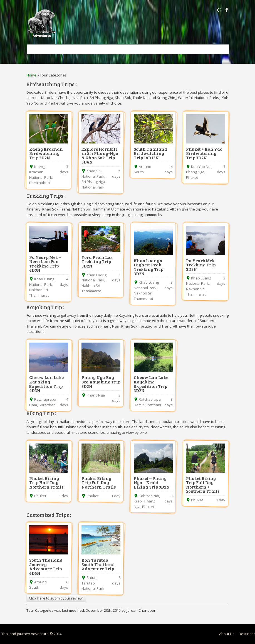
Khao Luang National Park (42, 282)
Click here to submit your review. (56, 598)
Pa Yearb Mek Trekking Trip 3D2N (201, 265)
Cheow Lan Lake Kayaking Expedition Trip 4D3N (46, 384)
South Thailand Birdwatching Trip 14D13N (150, 153)
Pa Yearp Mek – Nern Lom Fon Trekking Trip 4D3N (45, 264)
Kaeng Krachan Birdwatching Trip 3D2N (46, 153)
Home (31, 75)
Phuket (192, 177)
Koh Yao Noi (201, 167)
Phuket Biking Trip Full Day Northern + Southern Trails (203, 485)
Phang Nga (195, 172)
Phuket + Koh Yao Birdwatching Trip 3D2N (204, 153)
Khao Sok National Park (93, 174)
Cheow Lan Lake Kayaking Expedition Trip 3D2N (151, 384)
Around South (143, 169)
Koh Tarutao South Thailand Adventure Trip (98, 564)
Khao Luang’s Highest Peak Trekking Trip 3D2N (148, 267)
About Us (227, 634)
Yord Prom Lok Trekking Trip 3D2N (97, 261)
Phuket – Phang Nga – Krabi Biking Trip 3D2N (152, 482)
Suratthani (48, 405)
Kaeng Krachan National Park (41, 172)
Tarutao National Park (93, 586)
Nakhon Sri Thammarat (39, 293)
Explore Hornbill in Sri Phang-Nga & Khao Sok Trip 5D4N (100, 155)
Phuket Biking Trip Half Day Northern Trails (46, 482)
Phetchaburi (39, 183)
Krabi (138, 501)
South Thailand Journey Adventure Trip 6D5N (46, 566)
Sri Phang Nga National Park (93, 184)
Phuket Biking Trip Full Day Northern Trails (99, 482)
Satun (91, 578)
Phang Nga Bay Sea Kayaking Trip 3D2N (101, 382)
